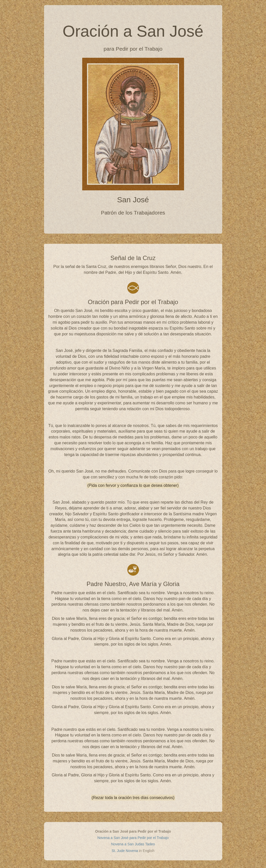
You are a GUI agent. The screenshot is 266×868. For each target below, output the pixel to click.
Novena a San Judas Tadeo (133, 844)
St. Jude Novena (125, 851)
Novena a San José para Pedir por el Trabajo (133, 838)
